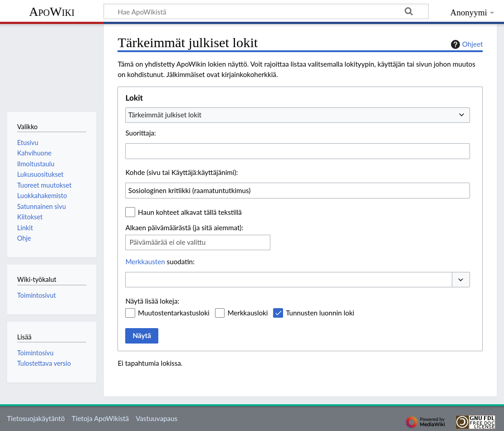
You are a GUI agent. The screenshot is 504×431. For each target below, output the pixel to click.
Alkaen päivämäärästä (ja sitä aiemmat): (184, 228)
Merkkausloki (247, 313)
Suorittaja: (140, 133)
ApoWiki (52, 12)
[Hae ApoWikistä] (266, 11)
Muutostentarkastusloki (174, 313)
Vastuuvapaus (157, 418)
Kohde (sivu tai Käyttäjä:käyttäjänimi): (181, 172)
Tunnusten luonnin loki (320, 313)
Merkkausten (145, 262)
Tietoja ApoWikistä (100, 418)
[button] (461, 280)
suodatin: (160, 262)
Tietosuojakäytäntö (36, 418)
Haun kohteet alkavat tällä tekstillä (190, 212)
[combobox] (298, 115)
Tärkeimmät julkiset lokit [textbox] (165, 115)
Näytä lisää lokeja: (152, 301)
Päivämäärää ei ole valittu (167, 242)
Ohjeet (466, 44)
